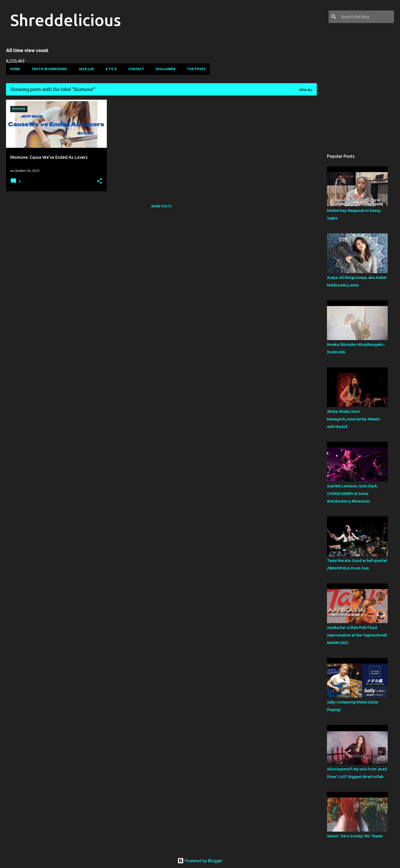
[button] (99, 181)
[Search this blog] (366, 17)
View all (306, 90)
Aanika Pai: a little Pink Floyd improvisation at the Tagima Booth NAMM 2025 (357, 635)
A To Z (111, 69)
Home (15, 69)
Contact (136, 69)
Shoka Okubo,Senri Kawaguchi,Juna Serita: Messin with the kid (353, 419)
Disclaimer (166, 69)
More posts (162, 206)
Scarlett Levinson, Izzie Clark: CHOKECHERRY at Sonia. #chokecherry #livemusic (352, 494)
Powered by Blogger (200, 861)
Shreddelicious (66, 20)
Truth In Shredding (49, 69)
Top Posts (196, 69)
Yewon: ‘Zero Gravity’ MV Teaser (355, 836)
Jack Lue (86, 69)
